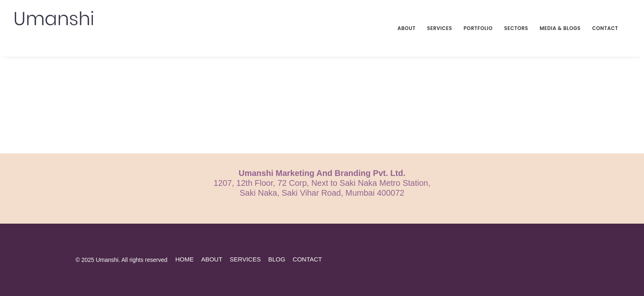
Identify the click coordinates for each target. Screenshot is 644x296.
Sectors (516, 28)
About (407, 28)
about (212, 259)
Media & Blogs (560, 28)
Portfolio (478, 28)
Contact (605, 28)
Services (440, 28)
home (185, 259)
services (245, 259)
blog (277, 259)
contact (307, 259)
